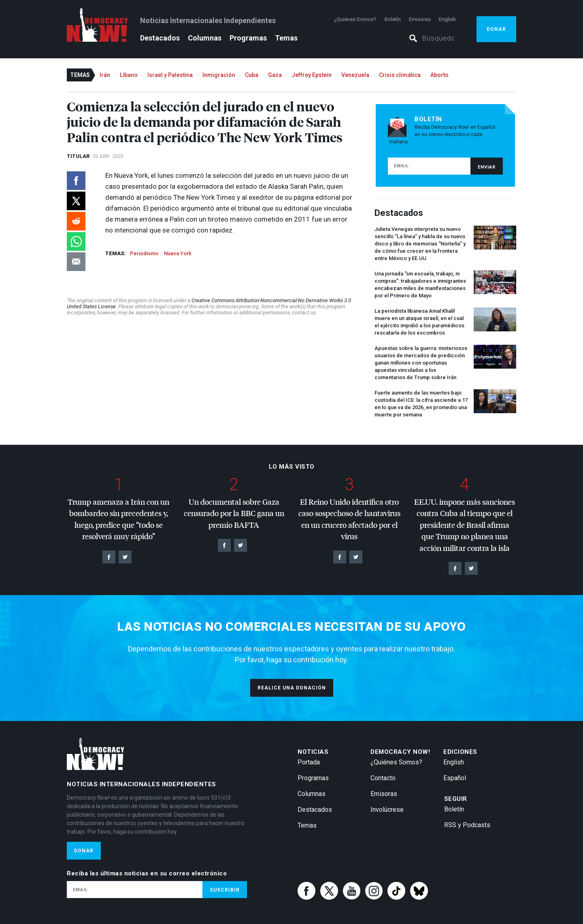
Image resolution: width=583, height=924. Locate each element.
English (447, 19)
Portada (309, 762)
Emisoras (420, 19)
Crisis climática (400, 75)
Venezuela (355, 75)
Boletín (393, 19)
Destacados (160, 38)
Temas (286, 38)
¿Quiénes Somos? (355, 19)
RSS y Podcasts (467, 825)
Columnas (205, 38)
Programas (248, 38)
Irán (105, 75)
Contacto (383, 778)
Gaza (275, 75)
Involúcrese (387, 810)
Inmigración (219, 75)
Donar (496, 29)
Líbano (129, 75)
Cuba (252, 75)
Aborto (439, 75)
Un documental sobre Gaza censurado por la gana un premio (234, 513)
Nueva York (178, 253)
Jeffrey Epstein (312, 75)
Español (455, 778)
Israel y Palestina (170, 75)
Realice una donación (292, 688)
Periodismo (144, 253)
